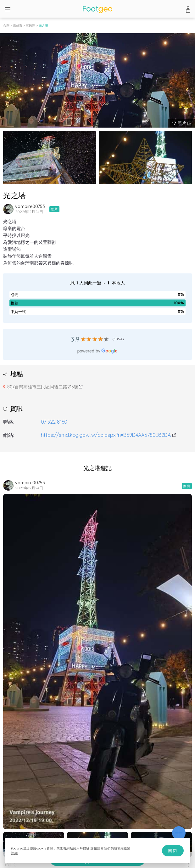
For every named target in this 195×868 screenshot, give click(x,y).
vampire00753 (30, 206)
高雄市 (18, 26)
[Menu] (8, 9)
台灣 (6, 26)
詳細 (14, 853)
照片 (180, 123)
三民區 (31, 26)
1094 (118, 339)
